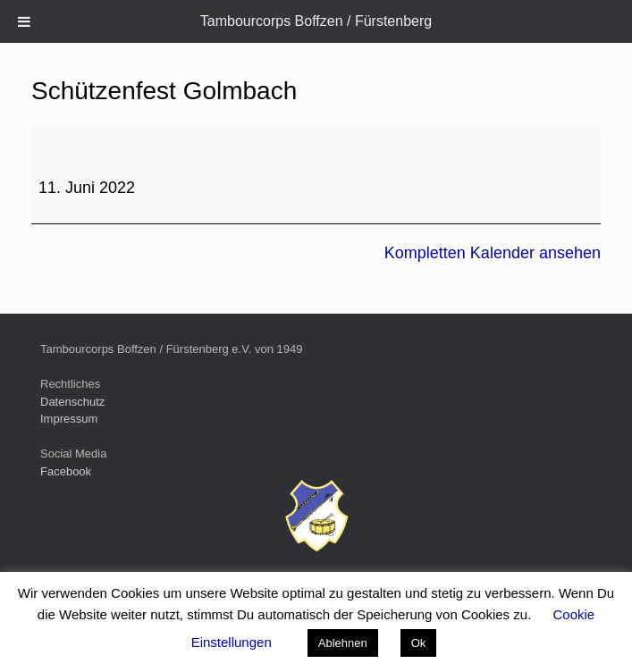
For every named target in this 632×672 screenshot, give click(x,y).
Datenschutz (72, 402)
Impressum (69, 419)
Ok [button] (419, 643)
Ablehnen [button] (343, 643)
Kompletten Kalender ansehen (493, 253)
